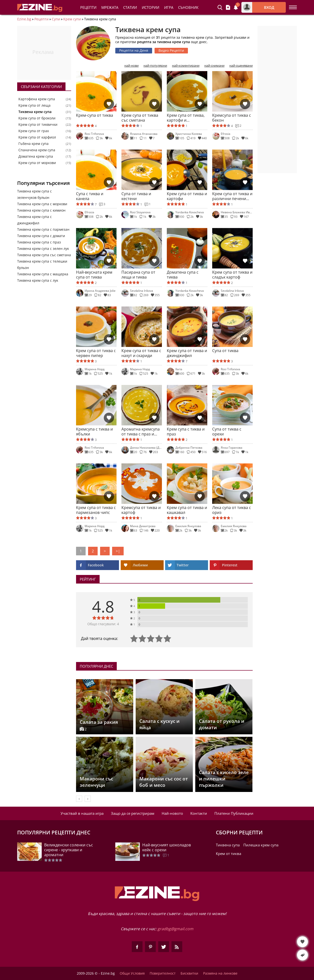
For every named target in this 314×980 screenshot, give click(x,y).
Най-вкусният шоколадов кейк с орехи (167, 847)
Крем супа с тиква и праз (186, 432)
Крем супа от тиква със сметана (140, 118)
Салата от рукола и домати (222, 724)
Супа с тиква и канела (90, 196)
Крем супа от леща (34, 105)
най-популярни (155, 66)
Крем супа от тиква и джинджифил (187, 353)
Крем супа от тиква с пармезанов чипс (96, 510)
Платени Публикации (234, 813)
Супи (56, 19)
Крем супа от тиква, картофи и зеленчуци (186, 118)
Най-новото (172, 813)
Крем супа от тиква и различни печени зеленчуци (232, 196)
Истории (150, 7)
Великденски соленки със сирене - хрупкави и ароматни (69, 850)
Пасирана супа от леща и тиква (138, 275)
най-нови (131, 66)
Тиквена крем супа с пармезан (43, 229)
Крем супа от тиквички (38, 125)
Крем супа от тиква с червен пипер (96, 353)
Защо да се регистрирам (133, 813)
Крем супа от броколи (37, 118)
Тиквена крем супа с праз (39, 242)
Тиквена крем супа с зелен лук (43, 248)
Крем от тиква (229, 853)
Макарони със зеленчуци (96, 782)
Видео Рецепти (171, 50)
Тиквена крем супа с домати (41, 236)
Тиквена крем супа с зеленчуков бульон (34, 194)
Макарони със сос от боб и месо (164, 782)
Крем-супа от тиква (95, 115)
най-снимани (214, 66)
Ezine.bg (24, 19)
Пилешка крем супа (261, 845)
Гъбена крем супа (33, 144)
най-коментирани (186, 66)
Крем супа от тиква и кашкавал (187, 510)
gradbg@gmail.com (175, 929)
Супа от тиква (225, 351)
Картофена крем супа (37, 99)
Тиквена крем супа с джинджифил (34, 220)
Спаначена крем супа (37, 150)
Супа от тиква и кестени (136, 196)
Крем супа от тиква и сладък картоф (232, 275)
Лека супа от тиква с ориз (232, 510)
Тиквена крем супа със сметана (44, 255)
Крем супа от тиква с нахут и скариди (141, 353)
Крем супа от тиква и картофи (187, 196)
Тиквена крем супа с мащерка (43, 274)
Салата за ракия (99, 722)
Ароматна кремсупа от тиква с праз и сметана (141, 432)
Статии (130, 7)
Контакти (199, 813)
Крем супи (72, 19)
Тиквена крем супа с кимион (41, 210)
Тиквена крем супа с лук (38, 280)
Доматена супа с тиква (183, 275)
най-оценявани (241, 66)
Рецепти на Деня (134, 50)
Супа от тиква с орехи (227, 432)
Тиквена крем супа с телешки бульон (42, 264)
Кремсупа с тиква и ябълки (94, 432)
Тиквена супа (228, 845)
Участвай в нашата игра (82, 813)
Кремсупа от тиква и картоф (141, 510)
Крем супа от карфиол (37, 137)
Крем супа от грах (34, 131)
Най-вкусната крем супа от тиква (94, 275)
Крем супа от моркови (37, 163)
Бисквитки (189, 973)
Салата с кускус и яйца (159, 724)
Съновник (188, 7)
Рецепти (88, 7)
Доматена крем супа (36, 156)
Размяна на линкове (220, 973)
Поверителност (163, 973)
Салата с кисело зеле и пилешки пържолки (224, 779)
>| (118, 551)
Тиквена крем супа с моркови (42, 204)
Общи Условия (132, 973)
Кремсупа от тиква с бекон (232, 118)
